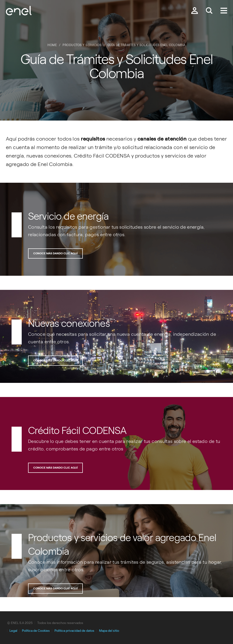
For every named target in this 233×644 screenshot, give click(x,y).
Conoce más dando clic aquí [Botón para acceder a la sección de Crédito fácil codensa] (55, 468)
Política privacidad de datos (74, 631)
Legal (13, 631)
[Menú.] (224, 11)
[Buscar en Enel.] (209, 11)
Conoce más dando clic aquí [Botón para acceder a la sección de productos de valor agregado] (55, 588)
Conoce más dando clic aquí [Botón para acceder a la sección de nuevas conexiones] (55, 360)
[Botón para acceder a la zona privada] (195, 11)
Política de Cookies (36, 631)
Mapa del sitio (109, 631)
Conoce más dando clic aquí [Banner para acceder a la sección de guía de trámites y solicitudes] (55, 253)
